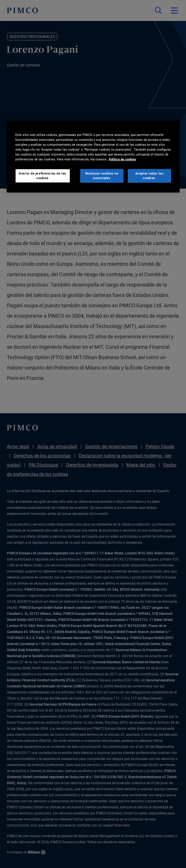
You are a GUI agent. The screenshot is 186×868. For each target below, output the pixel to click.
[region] (93, 157)
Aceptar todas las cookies (149, 176)
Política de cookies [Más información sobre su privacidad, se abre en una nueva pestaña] (122, 159)
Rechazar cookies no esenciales (102, 176)
